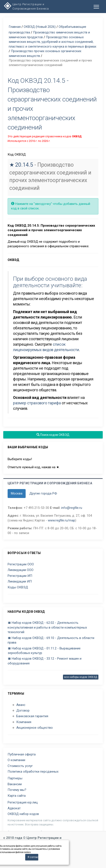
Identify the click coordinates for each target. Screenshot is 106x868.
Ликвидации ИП (20, 581)
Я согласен (33, 857)
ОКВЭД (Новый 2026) (40, 27)
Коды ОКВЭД (18, 587)
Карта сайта (17, 796)
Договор (23, 710)
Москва (17, 493)
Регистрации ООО (21, 564)
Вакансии (15, 784)
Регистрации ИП (20, 576)
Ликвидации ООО (21, 570)
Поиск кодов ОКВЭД (53, 435)
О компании (16, 760)
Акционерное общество (35, 728)
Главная (15, 27)
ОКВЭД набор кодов (23, 814)
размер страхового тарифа (37, 403)
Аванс (21, 705)
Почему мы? (17, 790)
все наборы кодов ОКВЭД (81, 677)
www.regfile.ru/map (61, 520)
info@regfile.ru (72, 508)
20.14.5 (24, 165)
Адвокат (14, 808)
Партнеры (15, 778)
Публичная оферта (22, 754)
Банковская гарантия (32, 716)
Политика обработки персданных (33, 772)
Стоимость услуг (20, 766)
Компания (24, 722)
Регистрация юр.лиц (23, 802)
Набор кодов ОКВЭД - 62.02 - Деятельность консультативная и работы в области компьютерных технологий (47, 627)
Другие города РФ (43, 493)
